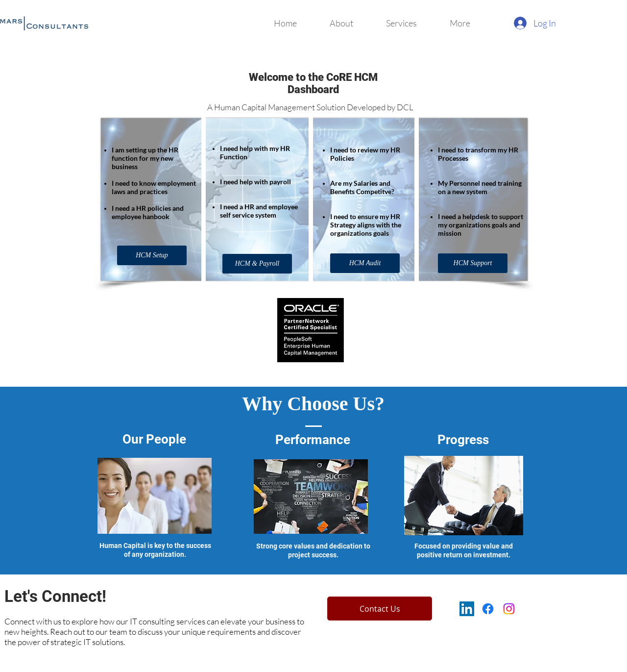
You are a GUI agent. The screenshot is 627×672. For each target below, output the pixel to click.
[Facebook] (488, 609)
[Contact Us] (380, 609)
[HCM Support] (473, 263)
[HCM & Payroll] (257, 264)
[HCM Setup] (152, 255)
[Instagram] (509, 609)
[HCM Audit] (365, 263)
